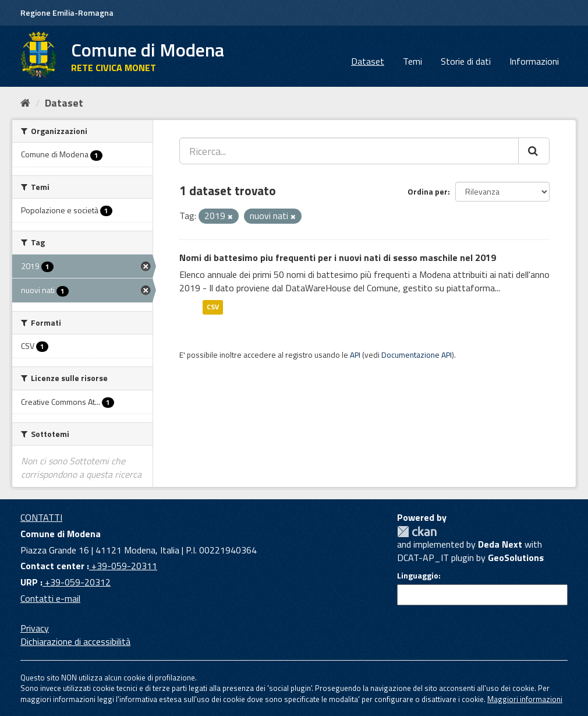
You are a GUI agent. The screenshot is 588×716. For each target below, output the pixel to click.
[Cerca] (534, 151)
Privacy (35, 628)
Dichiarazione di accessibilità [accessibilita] (75, 641)
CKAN (417, 532)
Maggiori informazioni (525, 699)
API (355, 355)
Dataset (368, 61)
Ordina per (428, 191)
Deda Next (500, 544)
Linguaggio (418, 576)
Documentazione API (417, 355)
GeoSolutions (516, 558)
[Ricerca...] (349, 151)
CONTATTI (41, 517)
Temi (412, 61)
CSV (213, 307)
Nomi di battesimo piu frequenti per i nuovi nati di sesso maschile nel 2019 (338, 258)
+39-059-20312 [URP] (77, 582)
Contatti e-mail (50, 598)
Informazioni (534, 61)
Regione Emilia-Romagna (67, 13)
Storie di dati (466, 61)
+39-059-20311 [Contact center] (123, 566)
